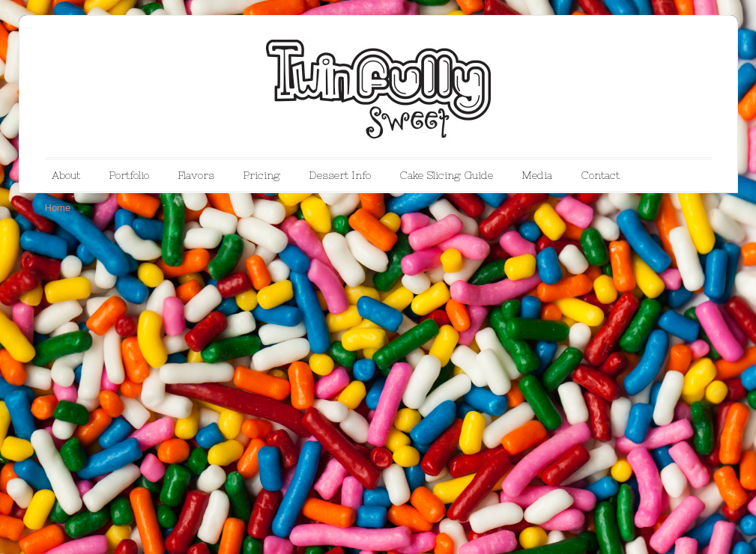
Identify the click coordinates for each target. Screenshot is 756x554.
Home (58, 208)
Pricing (261, 175)
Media (537, 175)
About (66, 175)
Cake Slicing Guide (446, 175)
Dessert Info (340, 175)
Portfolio (129, 175)
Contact (600, 175)
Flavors (196, 175)
